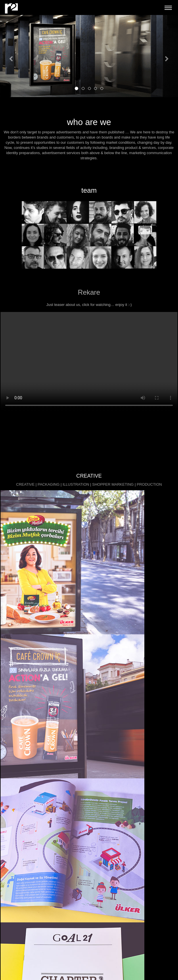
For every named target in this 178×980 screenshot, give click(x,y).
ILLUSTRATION (76, 484)
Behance (10, 949)
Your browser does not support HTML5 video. (89, 362)
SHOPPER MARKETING (113, 484)
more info (88, 765)
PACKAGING (49, 484)
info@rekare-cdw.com (21, 910)
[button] (13, 56)
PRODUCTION (149, 484)
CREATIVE (25, 484)
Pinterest (10, 960)
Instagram (12, 955)
